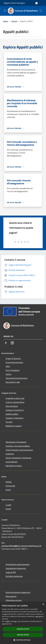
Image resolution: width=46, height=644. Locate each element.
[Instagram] (12, 343)
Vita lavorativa (12, 406)
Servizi (14, 21)
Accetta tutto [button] (23, 629)
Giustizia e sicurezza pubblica (18, 446)
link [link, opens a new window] (10, 624)
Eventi (8, 509)
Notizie (9, 482)
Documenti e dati (13, 382)
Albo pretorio (11, 596)
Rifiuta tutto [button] (23, 635)
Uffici (8, 366)
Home (5, 21)
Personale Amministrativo (16, 378)
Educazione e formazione (16, 442)
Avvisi (8, 490)
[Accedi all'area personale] (36, 3)
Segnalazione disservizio (16, 568)
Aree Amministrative (14, 362)
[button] (23, 640)
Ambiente (10, 454)
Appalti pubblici (12, 414)
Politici (8, 374)
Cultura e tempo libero (15, 402)
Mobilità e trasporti (14, 426)
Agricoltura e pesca (14, 466)
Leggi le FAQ (11, 572)
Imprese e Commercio (15, 410)
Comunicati (10, 486)
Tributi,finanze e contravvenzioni (19, 450)
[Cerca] (41, 11)
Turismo (9, 422)
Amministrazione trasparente (18, 592)
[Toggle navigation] (5, 11)
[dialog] (23, 623)
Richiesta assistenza (14, 576)
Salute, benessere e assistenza (18, 458)
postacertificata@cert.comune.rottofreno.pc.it (21, 546)
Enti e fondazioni (13, 370)
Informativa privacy (14, 600)
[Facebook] (6, 343)
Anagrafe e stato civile (15, 398)
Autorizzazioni (12, 462)
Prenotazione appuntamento (18, 564)
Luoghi (8, 505)
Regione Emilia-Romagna (14, 3)
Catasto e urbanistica (14, 418)
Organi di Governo (13, 358)
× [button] (43, 604)
